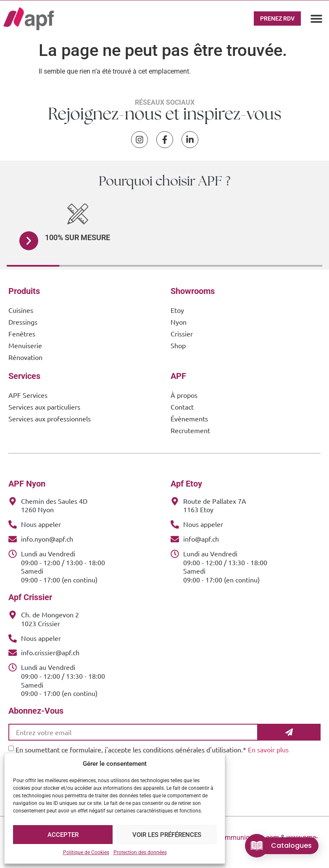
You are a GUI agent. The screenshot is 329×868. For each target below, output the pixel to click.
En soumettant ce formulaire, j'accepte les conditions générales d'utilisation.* (152, 749)
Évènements (189, 418)
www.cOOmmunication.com (237, 838)
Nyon (179, 322)
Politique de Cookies (86, 852)
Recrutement (190, 430)
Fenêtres (22, 333)
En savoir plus (268, 749)
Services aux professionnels (50, 418)
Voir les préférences (167, 835)
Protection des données (140, 852)
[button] (316, 19)
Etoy (177, 310)
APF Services (28, 395)
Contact (182, 407)
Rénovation (25, 357)
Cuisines (21, 310)
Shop (178, 345)
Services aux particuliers (44, 407)
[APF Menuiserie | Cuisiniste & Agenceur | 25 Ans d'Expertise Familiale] (29, 19)
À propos (184, 395)
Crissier (182, 333)
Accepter (63, 835)
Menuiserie (25, 345)
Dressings (23, 322)
